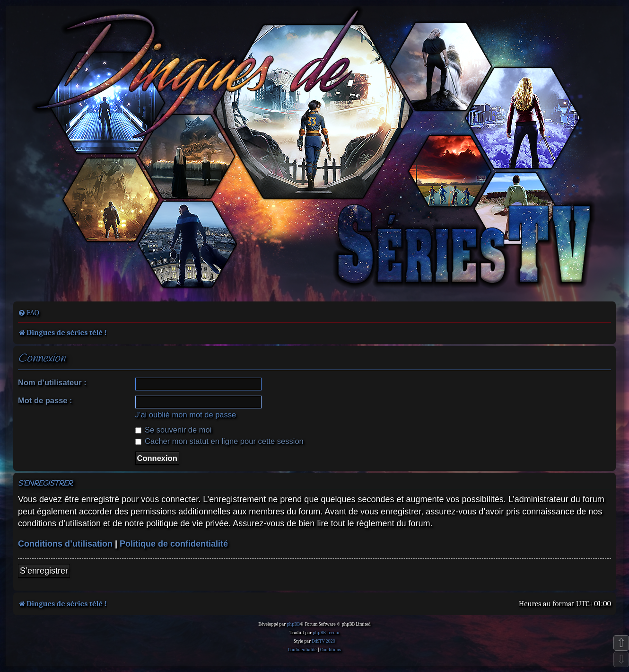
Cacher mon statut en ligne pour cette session (219, 441)
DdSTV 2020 (323, 641)
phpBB (293, 624)
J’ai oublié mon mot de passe (186, 415)
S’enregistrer (44, 571)
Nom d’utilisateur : (52, 382)
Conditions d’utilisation (65, 544)
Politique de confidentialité (174, 544)
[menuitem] (29, 313)
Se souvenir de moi (174, 430)
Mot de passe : (45, 400)
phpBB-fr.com (326, 633)
